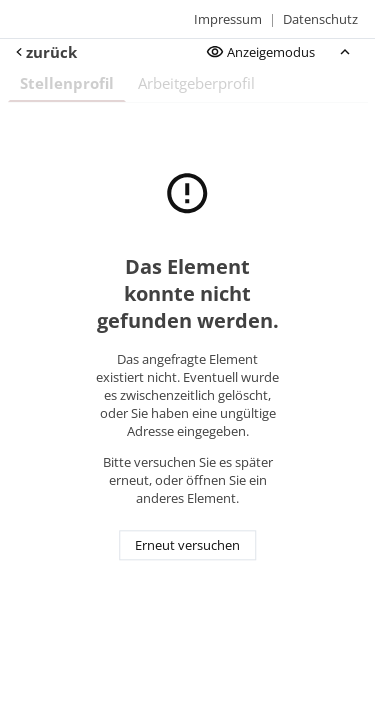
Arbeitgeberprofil (196, 83)
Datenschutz (320, 19)
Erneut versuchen (187, 546)
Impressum (228, 19)
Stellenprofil (67, 83)
